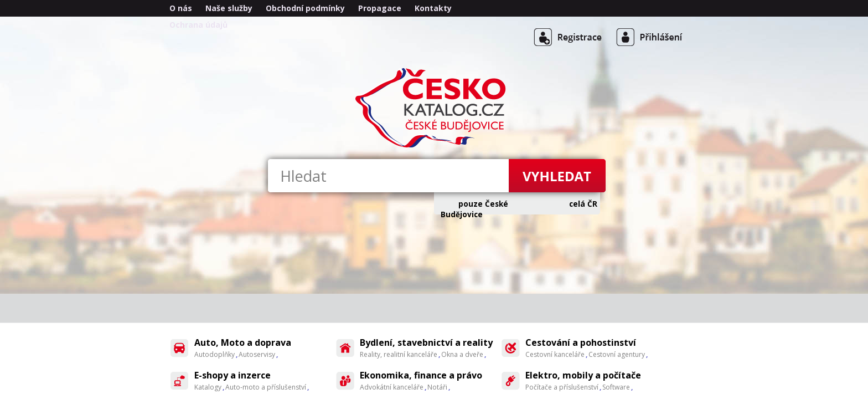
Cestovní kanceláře (555, 354)
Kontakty (433, 8)
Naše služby (229, 8)
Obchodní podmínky (305, 8)
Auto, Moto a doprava (243, 342)
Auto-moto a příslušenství (266, 387)
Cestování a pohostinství (581, 342)
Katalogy (208, 387)
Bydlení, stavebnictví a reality (426, 342)
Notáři (437, 387)
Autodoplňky (215, 354)
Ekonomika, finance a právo (421, 375)
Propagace (380, 8)
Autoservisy (257, 354)
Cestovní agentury (617, 354)
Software (616, 387)
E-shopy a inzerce (232, 375)
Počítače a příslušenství (562, 387)
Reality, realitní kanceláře (399, 354)
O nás (181, 8)
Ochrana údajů (198, 25)
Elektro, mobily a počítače (583, 375)
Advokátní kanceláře (392, 387)
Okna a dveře (462, 354)
